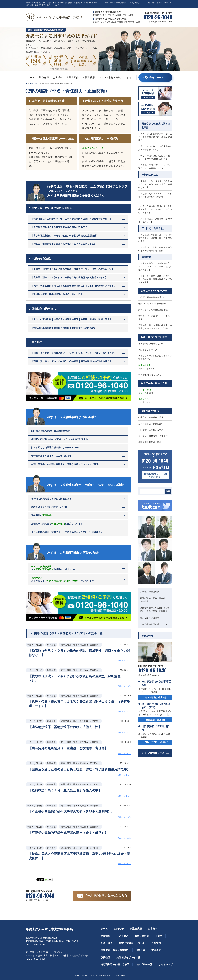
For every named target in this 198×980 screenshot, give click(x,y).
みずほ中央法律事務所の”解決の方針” (73, 553)
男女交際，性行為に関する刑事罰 (52, 208)
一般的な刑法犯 (41, 259)
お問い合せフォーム (153, 77)
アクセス (129, 77)
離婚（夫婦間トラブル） (132, 943)
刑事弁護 (34, 84)
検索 (168, 491)
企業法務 (156, 943)
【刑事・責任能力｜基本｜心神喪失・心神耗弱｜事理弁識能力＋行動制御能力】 (155, 279)
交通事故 (156, 950)
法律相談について (150, 411)
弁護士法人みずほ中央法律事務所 (49, 929)
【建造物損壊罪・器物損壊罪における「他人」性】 (155, 220)
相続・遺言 (107, 943)
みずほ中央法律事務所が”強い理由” (72, 417)
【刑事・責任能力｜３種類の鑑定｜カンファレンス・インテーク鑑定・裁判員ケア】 (155, 267)
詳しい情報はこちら (154, 753)
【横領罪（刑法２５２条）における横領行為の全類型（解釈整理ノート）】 (155, 197)
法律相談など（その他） (130, 957)
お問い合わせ (142, 936)
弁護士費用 (89, 77)
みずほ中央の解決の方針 (154, 383)
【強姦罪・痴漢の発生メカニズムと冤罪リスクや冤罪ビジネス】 (155, 167)
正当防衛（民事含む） (45, 309)
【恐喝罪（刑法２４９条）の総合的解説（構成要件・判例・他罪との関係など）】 (155, 184)
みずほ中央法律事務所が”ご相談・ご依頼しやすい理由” (86, 485)
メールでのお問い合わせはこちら (106, 896)
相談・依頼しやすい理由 (154, 337)
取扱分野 (44, 77)
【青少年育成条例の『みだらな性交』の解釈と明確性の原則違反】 (154, 157)
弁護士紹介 (73, 77)
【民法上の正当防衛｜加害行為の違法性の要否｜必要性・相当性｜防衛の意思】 (155, 238)
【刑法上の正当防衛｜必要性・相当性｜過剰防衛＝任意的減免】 (155, 249)
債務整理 (105, 957)
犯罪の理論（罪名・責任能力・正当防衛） (155, 600)
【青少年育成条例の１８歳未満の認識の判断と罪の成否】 (155, 148)
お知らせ (119, 929)
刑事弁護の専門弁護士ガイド (154, 624)
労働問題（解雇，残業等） (115, 950)
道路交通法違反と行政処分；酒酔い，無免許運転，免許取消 (155, 610)
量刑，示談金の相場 (150, 618)
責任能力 (37, 342)
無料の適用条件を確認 (59, 69)
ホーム (31, 77)
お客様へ (58, 77)
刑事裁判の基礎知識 (150, 592)
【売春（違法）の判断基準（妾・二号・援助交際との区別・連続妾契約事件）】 (155, 137)
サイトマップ (166, 964)
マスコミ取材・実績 (110, 77)
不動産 (159, 936)
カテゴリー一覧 (144, 964)
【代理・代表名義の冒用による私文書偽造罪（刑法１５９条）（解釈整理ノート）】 (155, 210)
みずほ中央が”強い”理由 (154, 291)
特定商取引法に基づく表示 (115, 964)
